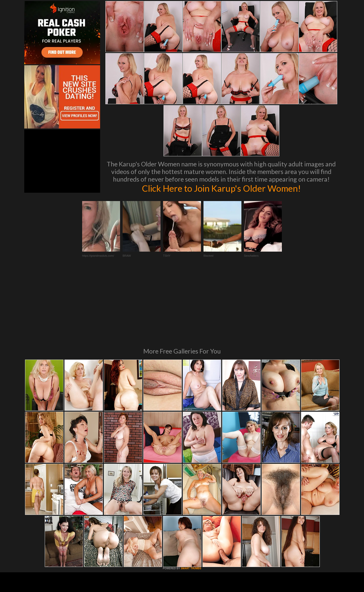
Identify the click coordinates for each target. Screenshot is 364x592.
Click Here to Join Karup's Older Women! (221, 188)
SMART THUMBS (191, 499)
